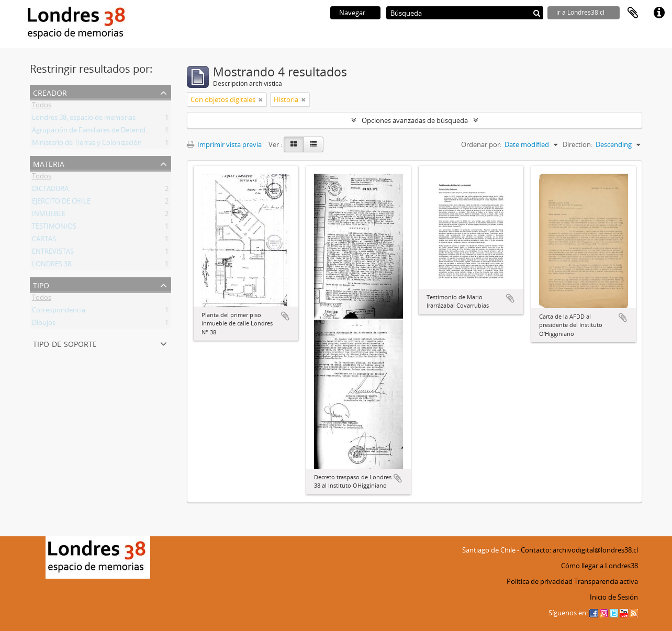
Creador (50, 92)
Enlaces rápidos (659, 13)
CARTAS (44, 241)
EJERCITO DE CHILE (61, 203)
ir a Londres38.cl (580, 12)
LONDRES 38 (52, 266)
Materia (49, 163)
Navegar (352, 13)
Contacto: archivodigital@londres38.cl (579, 550)
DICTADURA (50, 190)
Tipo (41, 284)
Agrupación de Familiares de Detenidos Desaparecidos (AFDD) (127, 132)
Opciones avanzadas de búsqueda (415, 120)
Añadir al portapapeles (285, 316)
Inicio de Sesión (614, 597)
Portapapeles (633, 13)
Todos (42, 107)
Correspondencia (59, 312)
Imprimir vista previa (224, 144)
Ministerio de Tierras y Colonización (87, 144)
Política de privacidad (540, 581)
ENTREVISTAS (53, 253)
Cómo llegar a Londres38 (600, 566)
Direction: (578, 144)
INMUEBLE (49, 216)
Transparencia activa (606, 581)
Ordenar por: (481, 144)
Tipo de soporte (65, 343)
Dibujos (44, 324)
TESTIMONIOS (54, 228)
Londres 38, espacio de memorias (84, 119)
